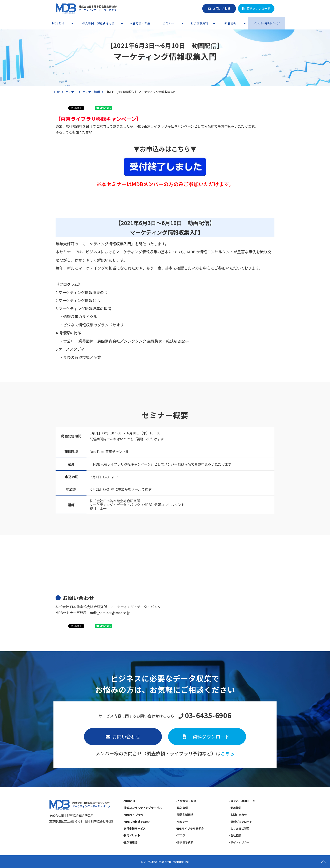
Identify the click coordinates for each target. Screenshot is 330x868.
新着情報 (230, 23)
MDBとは (58, 23)
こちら (228, 753)
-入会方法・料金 (186, 801)
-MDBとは (129, 801)
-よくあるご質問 (239, 829)
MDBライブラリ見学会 (190, 829)
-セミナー (182, 822)
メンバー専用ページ (266, 23)
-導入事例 (182, 808)
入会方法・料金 (140, 23)
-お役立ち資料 (185, 842)
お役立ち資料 (199, 23)
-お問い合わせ (238, 815)
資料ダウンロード (258, 8)
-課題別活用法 (185, 815)
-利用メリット (131, 835)
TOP (57, 92)
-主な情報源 (130, 842)
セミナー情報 (91, 92)
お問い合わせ (222, 8)
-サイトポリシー (239, 842)
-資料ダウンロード (241, 822)
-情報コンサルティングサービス (142, 808)
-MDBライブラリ (133, 815)
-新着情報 (235, 808)
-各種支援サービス (134, 829)
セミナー (168, 23)
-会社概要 (235, 835)
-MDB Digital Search (136, 822)
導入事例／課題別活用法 (98, 23)
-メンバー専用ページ (242, 801)
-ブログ (180, 835)
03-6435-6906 (208, 716)
